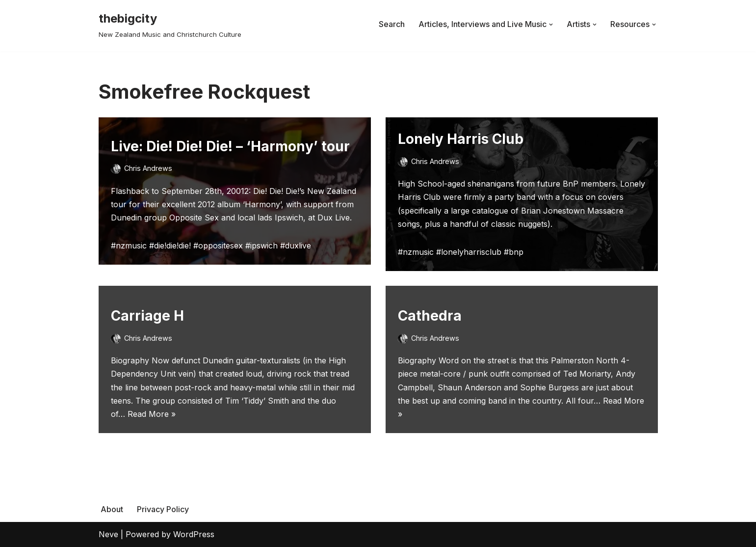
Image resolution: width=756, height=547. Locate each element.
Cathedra (430, 316)
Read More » (152, 414)
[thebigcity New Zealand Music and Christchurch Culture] (170, 24)
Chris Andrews (148, 168)
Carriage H (147, 316)
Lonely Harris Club (461, 139)
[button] (551, 25)
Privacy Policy (163, 509)
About (112, 509)
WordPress (194, 534)
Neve (108, 534)
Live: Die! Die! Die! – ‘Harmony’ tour (230, 146)
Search (392, 24)
